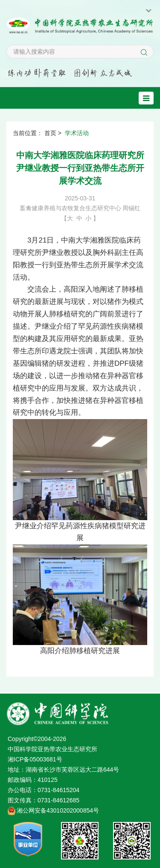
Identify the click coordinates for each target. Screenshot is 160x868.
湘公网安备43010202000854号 (58, 810)
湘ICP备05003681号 (35, 759)
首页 (50, 133)
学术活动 (77, 133)
